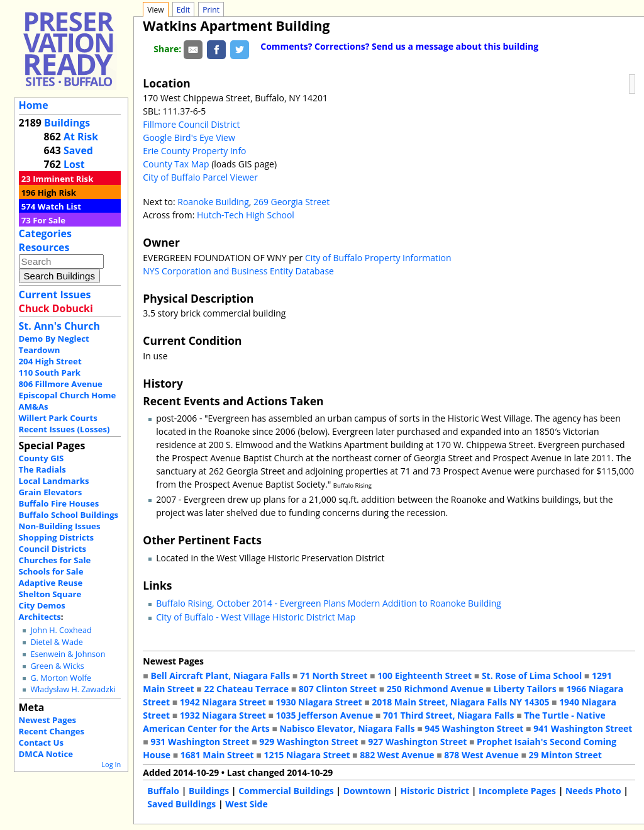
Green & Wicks (57, 666)
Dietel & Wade (56, 642)
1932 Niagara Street (223, 715)
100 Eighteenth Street (425, 676)
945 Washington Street (474, 728)
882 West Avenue (397, 755)
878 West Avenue (481, 755)
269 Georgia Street (291, 202)
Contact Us (41, 743)
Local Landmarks (54, 481)
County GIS (42, 458)
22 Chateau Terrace (246, 689)
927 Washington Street (417, 742)
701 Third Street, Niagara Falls (449, 715)
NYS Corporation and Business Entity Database (238, 271)
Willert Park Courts (58, 418)
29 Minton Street (565, 755)
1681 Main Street (217, 755)
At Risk (81, 137)
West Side (246, 804)
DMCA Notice (46, 754)
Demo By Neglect (54, 339)
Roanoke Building (213, 202)
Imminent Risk (63, 179)
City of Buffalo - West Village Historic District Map (256, 617)
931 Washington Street (200, 742)
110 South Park (50, 373)
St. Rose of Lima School (532, 676)
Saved (78, 150)
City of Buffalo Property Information (378, 258)
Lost (74, 164)
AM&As (34, 407)
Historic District (435, 791)
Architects (40, 617)
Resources (44, 247)
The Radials (42, 469)
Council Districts (53, 549)
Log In (111, 764)
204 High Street (50, 361)
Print (211, 10)
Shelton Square (50, 594)
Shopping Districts (57, 537)
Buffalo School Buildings (69, 515)
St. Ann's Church (59, 326)
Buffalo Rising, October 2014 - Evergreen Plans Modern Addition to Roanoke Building (329, 603)
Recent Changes (52, 731)
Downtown (367, 791)
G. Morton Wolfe (61, 678)
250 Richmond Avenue (435, 689)
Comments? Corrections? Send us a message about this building (399, 46)
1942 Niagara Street (223, 702)
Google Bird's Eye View (189, 137)
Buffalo (163, 791)
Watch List (59, 206)
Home (34, 105)
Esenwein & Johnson (68, 654)
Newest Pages (47, 720)
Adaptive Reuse (51, 583)
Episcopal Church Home (68, 395)
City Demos (42, 605)
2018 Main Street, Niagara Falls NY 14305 (460, 702)
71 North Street (334, 676)
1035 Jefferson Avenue (324, 715)
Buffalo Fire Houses (59, 503)
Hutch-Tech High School (246, 215)
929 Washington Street (308, 742)
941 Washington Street (583, 728)
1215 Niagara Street (307, 755)
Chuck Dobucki (56, 308)
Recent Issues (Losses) (64, 429)
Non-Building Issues (60, 526)
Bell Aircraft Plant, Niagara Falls (220, 676)
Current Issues (55, 294)
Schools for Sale (51, 571)
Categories (45, 233)
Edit (183, 10)
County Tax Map (176, 164)
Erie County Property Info (194, 151)
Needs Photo (593, 791)
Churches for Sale (55, 560)
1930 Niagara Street (319, 702)
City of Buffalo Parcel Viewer (200, 177)
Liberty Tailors (525, 689)
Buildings (67, 123)
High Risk (57, 193)
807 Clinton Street (338, 689)
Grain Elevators (51, 492)
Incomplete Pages (517, 791)
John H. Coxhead (61, 630)
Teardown (40, 350)
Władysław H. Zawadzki (73, 689)
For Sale (49, 220)
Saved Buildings (181, 804)
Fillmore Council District (191, 124)
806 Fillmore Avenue (61, 384)
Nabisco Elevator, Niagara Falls (347, 728)
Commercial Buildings (286, 791)
